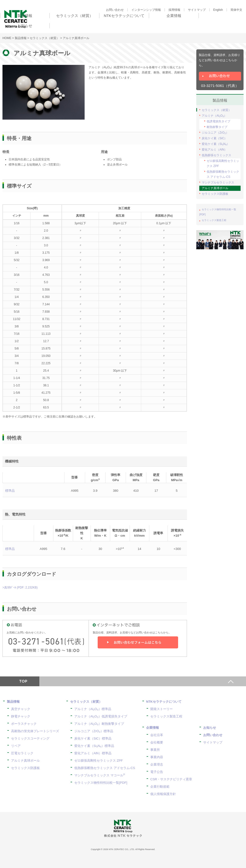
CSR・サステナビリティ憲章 (171, 779)
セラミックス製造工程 (214, 220)
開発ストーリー (161, 709)
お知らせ (210, 728)
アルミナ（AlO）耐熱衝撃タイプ (99, 724)
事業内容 (157, 757)
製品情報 (21, 38)
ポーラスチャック (24, 724)
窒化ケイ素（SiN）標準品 (94, 746)
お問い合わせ (115, 10)
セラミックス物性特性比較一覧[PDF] (101, 783)
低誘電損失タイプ (218, 121)
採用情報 (174, 10)
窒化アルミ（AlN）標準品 (93, 753)
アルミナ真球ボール (215, 188)
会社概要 (157, 742)
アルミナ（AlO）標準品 (93, 709)
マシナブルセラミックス (218, 182)
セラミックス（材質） (45, 38)
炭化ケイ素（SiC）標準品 (93, 738)
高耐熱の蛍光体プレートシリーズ (35, 731)
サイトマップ (197, 10)
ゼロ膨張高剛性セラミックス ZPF (223, 163)
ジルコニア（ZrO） (215, 133)
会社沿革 (157, 735)
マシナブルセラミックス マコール (100, 775)
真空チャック (21, 709)
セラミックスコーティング (30, 738)
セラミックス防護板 (215, 194)
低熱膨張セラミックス (216, 155)
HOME (7, 38)
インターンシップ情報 (146, 10)
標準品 (10, 491)
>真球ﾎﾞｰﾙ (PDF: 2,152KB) (20, 588)
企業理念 (157, 764)
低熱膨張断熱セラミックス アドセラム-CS (223, 174)
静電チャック (21, 716)
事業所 (155, 750)
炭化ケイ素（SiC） (214, 138)
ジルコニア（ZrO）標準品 (94, 731)
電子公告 (157, 772)
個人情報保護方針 (163, 794)
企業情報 (153, 728)
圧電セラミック (22, 753)
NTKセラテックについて (164, 702)
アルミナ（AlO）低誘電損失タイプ (101, 716)
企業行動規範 (160, 787)
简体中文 (236, 10)
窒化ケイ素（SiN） (216, 144)
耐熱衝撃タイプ (217, 127)
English (218, 10)
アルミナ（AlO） (214, 116)
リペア (16, 746)
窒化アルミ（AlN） (214, 150)
